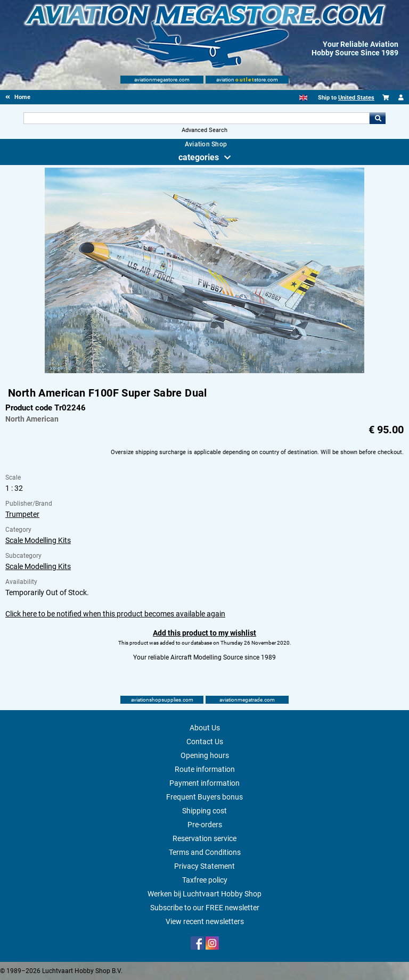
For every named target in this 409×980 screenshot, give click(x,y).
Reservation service (204, 838)
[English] (303, 98)
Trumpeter (22, 514)
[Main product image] (204, 371)
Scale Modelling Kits (38, 540)
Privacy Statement (204, 866)
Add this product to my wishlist (204, 633)
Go (378, 118)
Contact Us (205, 742)
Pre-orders (205, 825)
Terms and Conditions (205, 852)
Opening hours (205, 755)
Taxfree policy (205, 880)
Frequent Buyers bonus (204, 797)
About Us (205, 728)
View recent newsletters (205, 921)
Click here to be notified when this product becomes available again (115, 614)
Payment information (204, 783)
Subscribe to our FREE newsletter (205, 908)
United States (356, 98)
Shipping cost (204, 811)
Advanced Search (204, 130)
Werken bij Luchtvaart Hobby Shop (204, 894)
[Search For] (196, 118)
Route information (205, 769)
